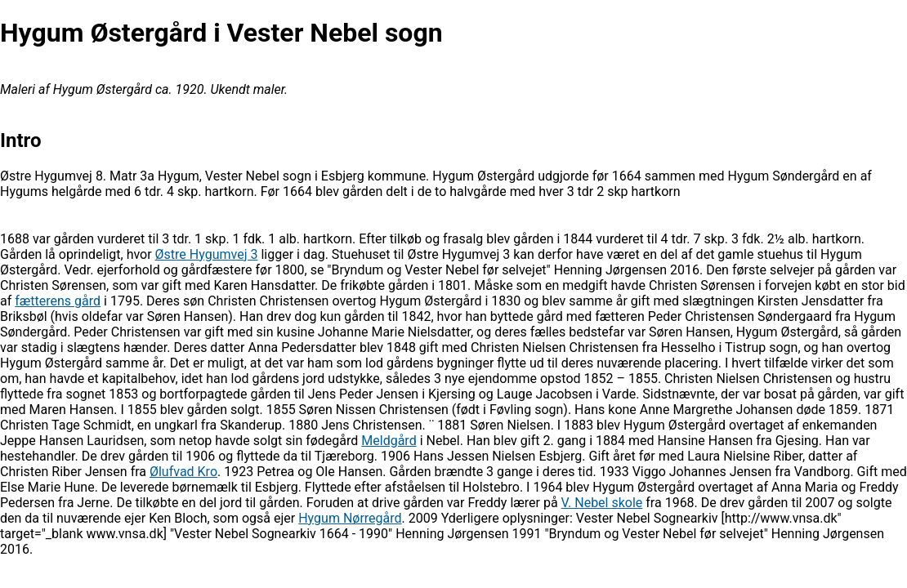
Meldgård (389, 441)
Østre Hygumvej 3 (207, 254)
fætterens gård (58, 301)
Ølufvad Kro (183, 472)
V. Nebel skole (602, 503)
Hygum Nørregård (350, 518)
